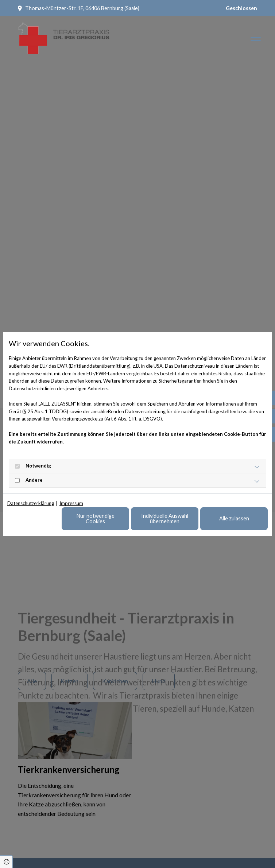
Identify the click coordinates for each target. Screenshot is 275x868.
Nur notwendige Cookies (96, 518)
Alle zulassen (234, 518)
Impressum (71, 503)
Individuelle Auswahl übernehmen (165, 518)
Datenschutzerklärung (31, 503)
